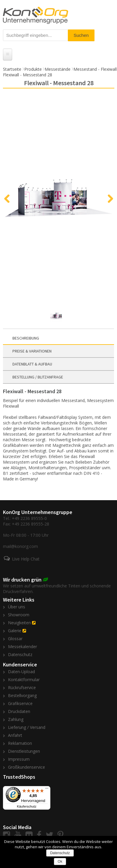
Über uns (17, 607)
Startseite (12, 69)
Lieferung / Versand (27, 727)
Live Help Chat (26, 559)
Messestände (58, 69)
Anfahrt (15, 735)
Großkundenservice (27, 767)
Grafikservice (20, 703)
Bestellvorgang (22, 695)
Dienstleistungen (24, 751)
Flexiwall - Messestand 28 (28, 75)
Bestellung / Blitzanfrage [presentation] (38, 377)
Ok (60, 862)
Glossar (15, 639)
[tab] (59, 338)
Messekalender (23, 647)
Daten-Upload (21, 672)
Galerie (15, 631)
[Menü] (47, 790)
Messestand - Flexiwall (95, 69)
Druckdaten (19, 711)
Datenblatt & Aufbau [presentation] (32, 364)
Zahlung (16, 719)
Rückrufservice (22, 687)
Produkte (33, 69)
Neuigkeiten (19, 623)
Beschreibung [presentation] (26, 338)
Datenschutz (20, 654)
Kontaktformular (24, 680)
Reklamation (20, 743)
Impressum (19, 759)
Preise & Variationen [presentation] (32, 351)
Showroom (19, 615)
